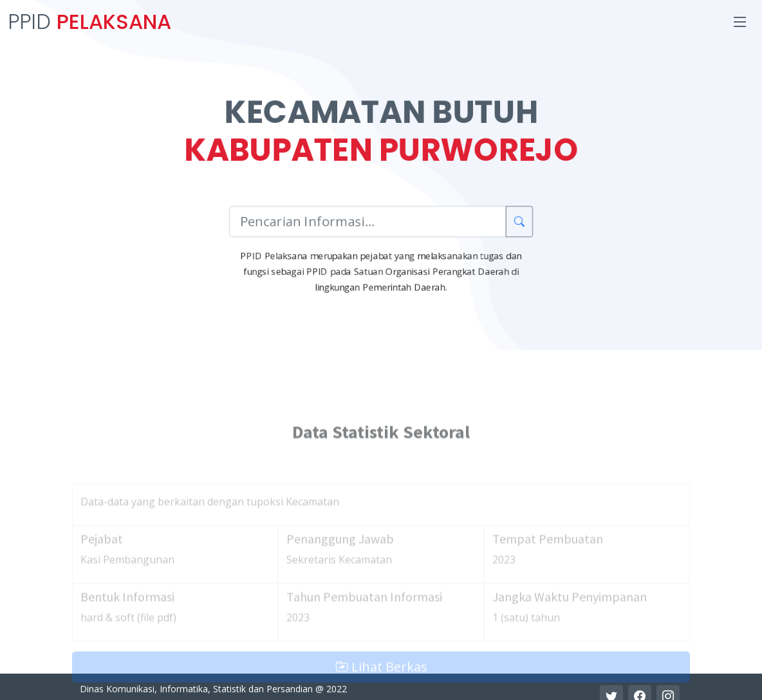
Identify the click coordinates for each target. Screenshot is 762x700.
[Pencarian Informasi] (367, 223)
